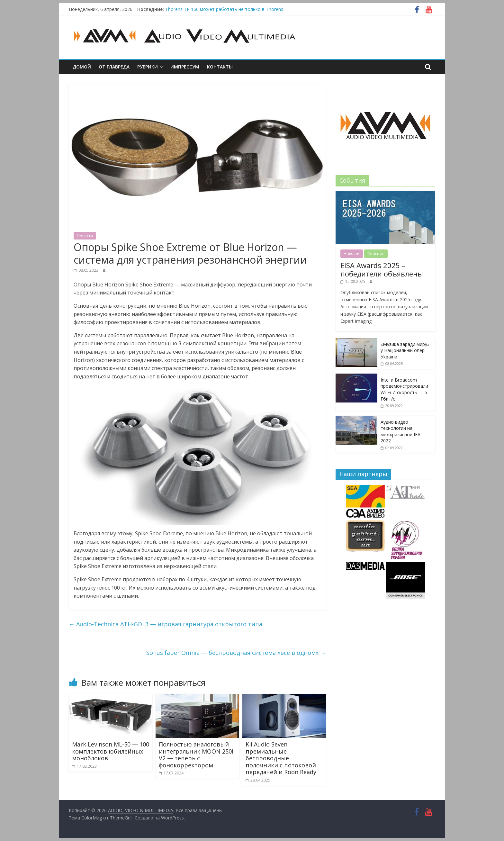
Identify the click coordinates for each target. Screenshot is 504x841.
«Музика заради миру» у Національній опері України (405, 350)
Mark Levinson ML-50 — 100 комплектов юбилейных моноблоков (111, 751)
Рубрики (148, 67)
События (376, 253)
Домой (82, 67)
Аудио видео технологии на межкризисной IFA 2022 (401, 431)
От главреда (114, 67)
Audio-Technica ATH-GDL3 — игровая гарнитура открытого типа (166, 624)
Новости (85, 236)
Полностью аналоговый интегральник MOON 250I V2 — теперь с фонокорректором (196, 755)
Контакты (220, 67)
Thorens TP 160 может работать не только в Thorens (224, 9)
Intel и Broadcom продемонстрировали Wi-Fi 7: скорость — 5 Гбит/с (404, 389)
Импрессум (185, 67)
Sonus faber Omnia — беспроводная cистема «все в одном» (236, 653)
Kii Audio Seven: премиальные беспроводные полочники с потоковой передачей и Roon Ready (281, 758)
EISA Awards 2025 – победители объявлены (382, 269)
